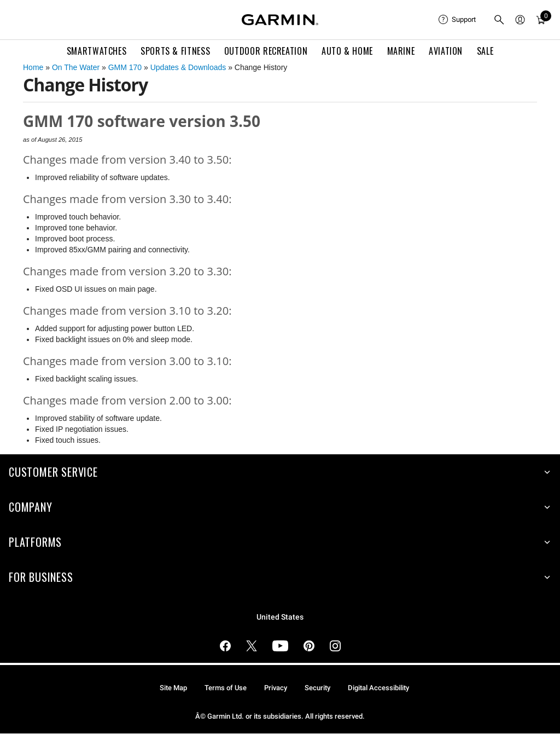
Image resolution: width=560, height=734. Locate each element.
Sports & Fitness (175, 51)
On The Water (76, 67)
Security (317, 688)
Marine (401, 51)
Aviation (446, 51)
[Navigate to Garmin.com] (280, 20)
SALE (485, 51)
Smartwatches (97, 51)
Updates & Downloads (188, 67)
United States (280, 617)
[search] (499, 20)
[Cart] (541, 20)
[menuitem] (457, 20)
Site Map (173, 688)
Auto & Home (347, 51)
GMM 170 (125, 67)
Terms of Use (226, 688)
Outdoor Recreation (266, 51)
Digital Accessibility (378, 688)
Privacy (276, 688)
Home (33, 67)
